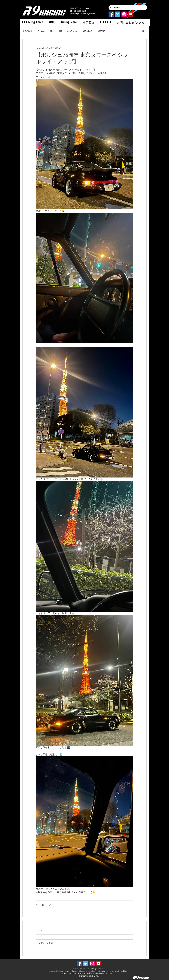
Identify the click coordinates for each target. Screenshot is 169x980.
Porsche (41, 31)
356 (52, 31)
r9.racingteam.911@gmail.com (84, 13)
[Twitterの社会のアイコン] (118, 14)
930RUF (101, 31)
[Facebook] (111, 14)
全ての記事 (27, 31)
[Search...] (128, 8)
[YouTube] (131, 14)
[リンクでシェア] (50, 905)
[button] (52, 22)
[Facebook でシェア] (37, 905)
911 (60, 31)
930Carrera (72, 31)
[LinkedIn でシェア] (43, 905)
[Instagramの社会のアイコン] (124, 14)
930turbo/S (87, 31)
